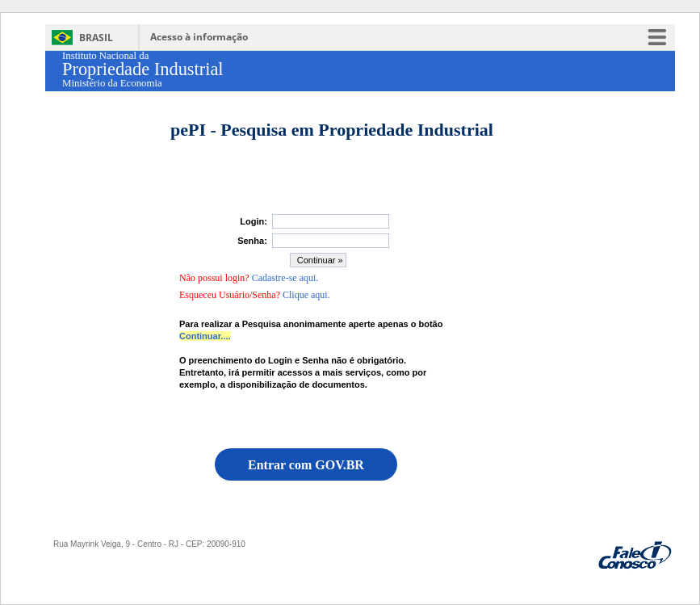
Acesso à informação (199, 37)
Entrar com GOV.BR (306, 465)
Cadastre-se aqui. (285, 278)
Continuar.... (205, 336)
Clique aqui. (306, 295)
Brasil (96, 38)
